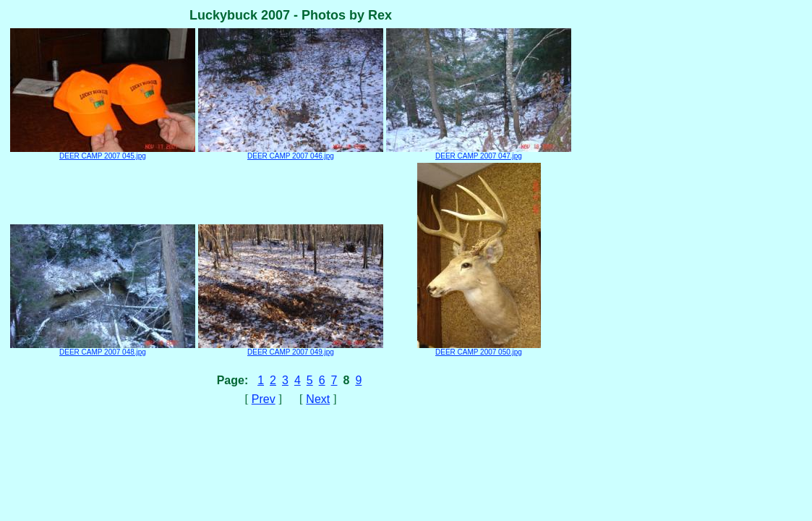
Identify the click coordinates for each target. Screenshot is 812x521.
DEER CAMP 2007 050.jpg (479, 349)
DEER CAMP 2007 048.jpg (103, 349)
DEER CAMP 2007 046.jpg (291, 153)
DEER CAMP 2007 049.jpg (291, 349)
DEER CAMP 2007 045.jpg (103, 153)
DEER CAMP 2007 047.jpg (479, 153)
